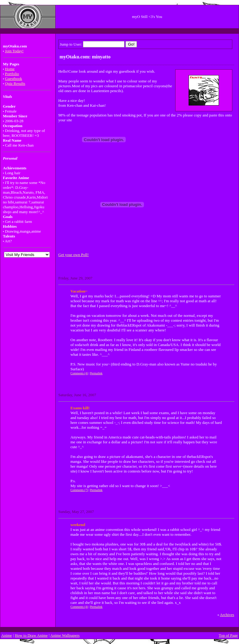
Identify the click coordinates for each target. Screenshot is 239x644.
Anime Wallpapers (65, 635)
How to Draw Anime (31, 635)
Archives (227, 615)
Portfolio (12, 74)
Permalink (96, 373)
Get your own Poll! (73, 255)
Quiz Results (15, 83)
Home (10, 69)
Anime (7, 635)
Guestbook (13, 79)
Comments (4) (79, 373)
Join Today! (14, 51)
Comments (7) (79, 490)
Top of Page (228, 635)
